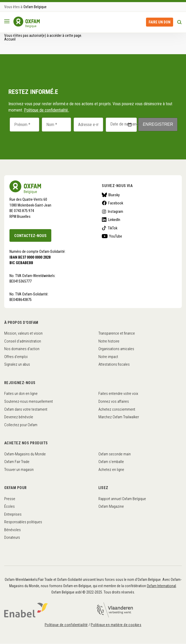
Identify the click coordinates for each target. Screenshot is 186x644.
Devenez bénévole (19, 417)
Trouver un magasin (19, 470)
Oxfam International (161, 586)
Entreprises (13, 514)
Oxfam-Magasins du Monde (25, 454)
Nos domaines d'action (22, 349)
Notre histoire (109, 341)
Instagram (115, 212)
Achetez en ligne (111, 470)
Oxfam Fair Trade (17, 462)
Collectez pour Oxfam (21, 425)
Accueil (10, 39)
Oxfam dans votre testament (26, 409)
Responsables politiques (23, 522)
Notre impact (108, 357)
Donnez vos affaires (114, 401)
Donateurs (12, 537)
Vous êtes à (13, 7)
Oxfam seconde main (115, 454)
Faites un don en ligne (21, 394)
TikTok (113, 228)
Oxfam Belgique (35, 7)
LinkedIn (114, 220)
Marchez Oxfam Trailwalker (119, 417)
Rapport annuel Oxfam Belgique (122, 499)
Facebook (116, 203)
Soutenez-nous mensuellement (29, 401)
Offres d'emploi (16, 357)
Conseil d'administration (23, 341)
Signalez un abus (17, 364)
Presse (10, 499)
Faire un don (160, 22)
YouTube (116, 236)
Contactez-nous (30, 236)
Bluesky (114, 195)
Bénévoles (12, 530)
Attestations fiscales (114, 364)
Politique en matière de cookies (116, 625)
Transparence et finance (117, 333)
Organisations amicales (116, 349)
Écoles (9, 506)
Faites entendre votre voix (118, 394)
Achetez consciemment (117, 409)
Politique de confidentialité (66, 625)
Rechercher (180, 22)
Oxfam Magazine (111, 506)
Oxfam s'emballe (111, 462)
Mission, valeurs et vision (23, 333)
